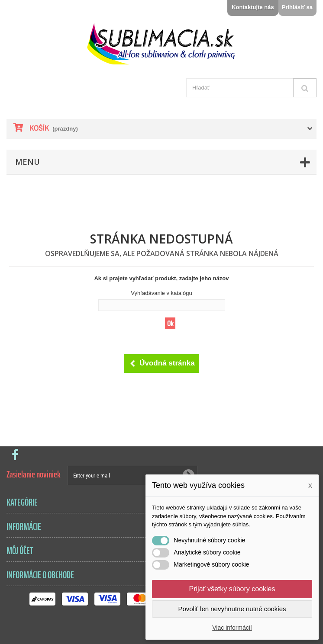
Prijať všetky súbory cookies (232, 589)
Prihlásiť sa (297, 7)
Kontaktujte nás (253, 7)
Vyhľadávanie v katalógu (161, 293)
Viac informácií (232, 628)
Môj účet (20, 551)
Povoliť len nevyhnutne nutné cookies (232, 609)
